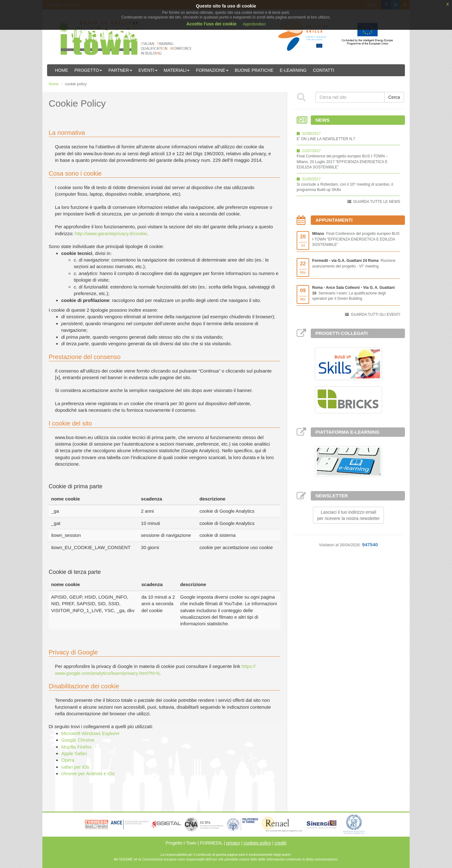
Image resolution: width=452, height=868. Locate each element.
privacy (233, 843)
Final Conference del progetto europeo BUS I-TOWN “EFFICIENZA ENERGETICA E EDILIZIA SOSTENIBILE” (356, 239)
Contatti (324, 70)
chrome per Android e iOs (88, 773)
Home (62, 70)
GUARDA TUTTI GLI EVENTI (376, 315)
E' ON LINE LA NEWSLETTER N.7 (326, 139)
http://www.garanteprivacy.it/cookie (111, 233)
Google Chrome (78, 740)
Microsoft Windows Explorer (90, 733)
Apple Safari (74, 753)
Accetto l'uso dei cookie (212, 24)
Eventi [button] (148, 70)
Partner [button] (120, 70)
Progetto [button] (88, 70)
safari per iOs (75, 767)
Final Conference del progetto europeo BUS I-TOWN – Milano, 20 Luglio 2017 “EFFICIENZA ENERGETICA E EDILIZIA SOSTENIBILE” (342, 161)
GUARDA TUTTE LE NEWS (377, 202)
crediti (280, 843)
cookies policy (257, 843)
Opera (68, 760)
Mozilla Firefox (76, 747)
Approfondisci (254, 24)
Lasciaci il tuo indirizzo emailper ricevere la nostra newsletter (348, 515)
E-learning (293, 70)
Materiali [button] (177, 70)
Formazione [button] (212, 70)
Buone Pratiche (254, 70)
